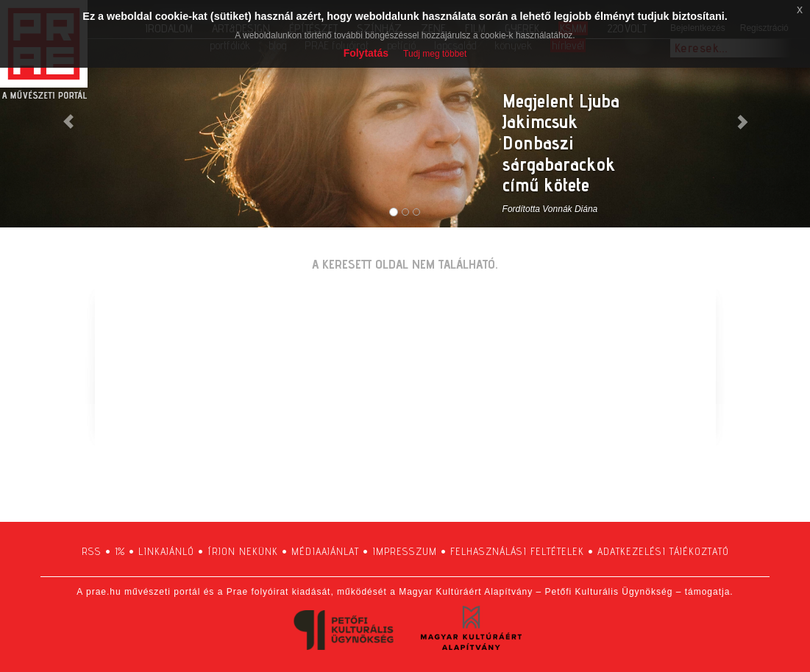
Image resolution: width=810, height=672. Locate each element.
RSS (92, 551)
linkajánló (166, 551)
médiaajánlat (325, 551)
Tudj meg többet (435, 54)
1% (120, 551)
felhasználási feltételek (517, 551)
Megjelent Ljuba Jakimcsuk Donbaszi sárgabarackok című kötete (561, 142)
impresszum (405, 551)
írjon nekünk (243, 551)
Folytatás (366, 53)
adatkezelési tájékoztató (663, 551)
